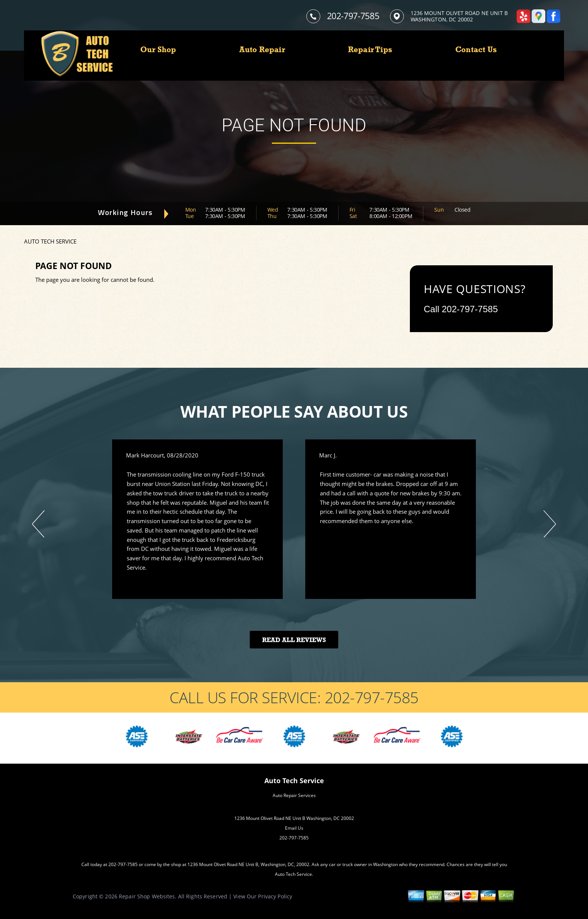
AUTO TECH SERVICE (50, 241)
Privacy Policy (275, 896)
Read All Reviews (294, 640)
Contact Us (476, 50)
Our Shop (158, 50)
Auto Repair (262, 50)
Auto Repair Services (294, 795)
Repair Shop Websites (147, 896)
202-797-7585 (353, 16)
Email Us (294, 828)
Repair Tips (370, 50)
